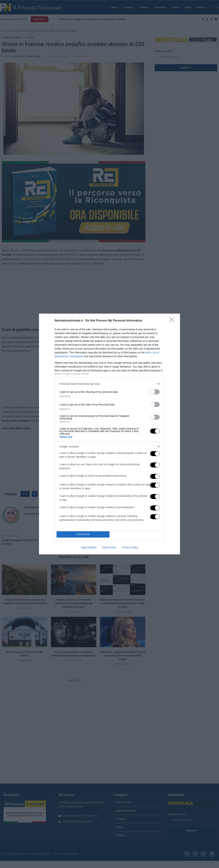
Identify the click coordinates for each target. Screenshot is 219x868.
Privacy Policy (130, 547)
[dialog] (109, 434)
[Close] (173, 321)
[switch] (155, 392)
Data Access (109, 547)
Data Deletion (89, 547)
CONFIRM (83, 534)
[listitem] (109, 384)
